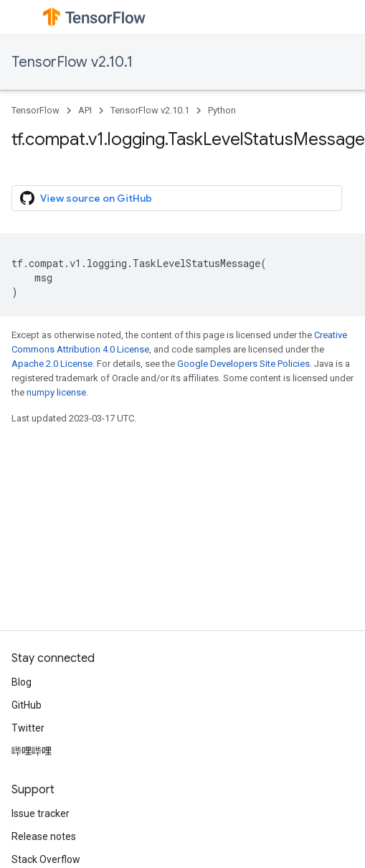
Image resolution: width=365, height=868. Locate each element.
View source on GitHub (86, 198)
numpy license (56, 392)
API (85, 110)
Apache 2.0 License (52, 364)
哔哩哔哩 (32, 751)
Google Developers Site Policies (243, 364)
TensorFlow (35, 110)
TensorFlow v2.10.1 (72, 62)
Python (222, 110)
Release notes (44, 836)
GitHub (27, 705)
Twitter (28, 728)
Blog (22, 682)
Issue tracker (41, 813)
